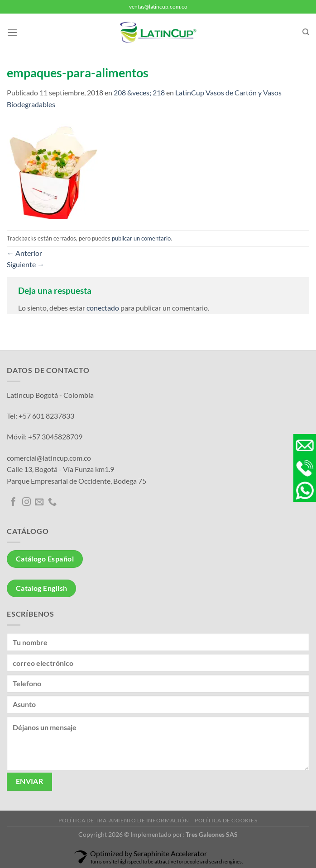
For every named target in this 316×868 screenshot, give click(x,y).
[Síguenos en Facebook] (13, 502)
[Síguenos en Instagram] (26, 502)
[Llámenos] (52, 502)
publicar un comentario (141, 238)
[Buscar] (306, 32)
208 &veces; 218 (139, 92)
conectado (103, 308)
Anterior (24, 253)
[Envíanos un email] (39, 502)
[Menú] (12, 32)
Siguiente (26, 264)
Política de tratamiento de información (124, 820)
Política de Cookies (226, 820)
